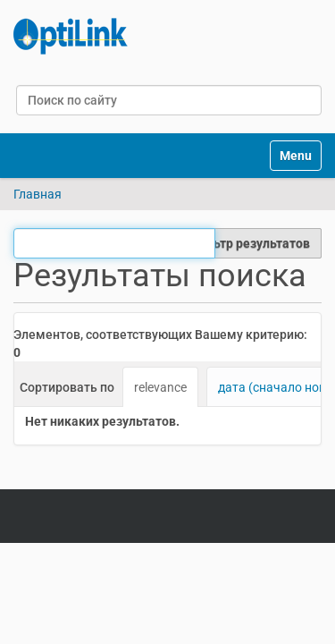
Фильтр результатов (250, 243)
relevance (160, 387)
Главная (38, 194)
